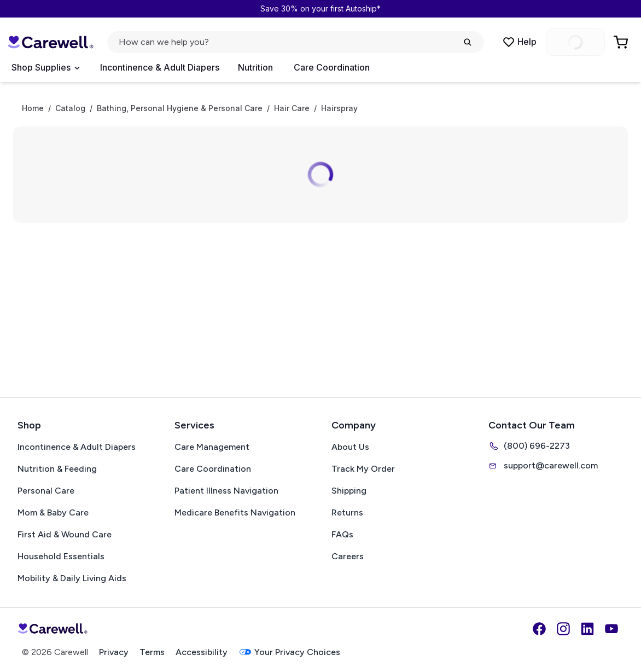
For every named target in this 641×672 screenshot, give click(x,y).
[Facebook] (539, 629)
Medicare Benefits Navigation (235, 512)
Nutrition (255, 67)
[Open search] (296, 42)
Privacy (114, 652)
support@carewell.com (543, 466)
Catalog (70, 108)
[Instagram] (563, 629)
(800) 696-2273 (529, 446)
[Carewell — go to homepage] (50, 42)
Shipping (349, 491)
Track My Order (363, 469)
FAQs (342, 534)
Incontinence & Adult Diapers (160, 67)
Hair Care (292, 108)
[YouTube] (611, 629)
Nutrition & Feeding (57, 469)
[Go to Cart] (622, 42)
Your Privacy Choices (289, 652)
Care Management (212, 447)
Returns (347, 512)
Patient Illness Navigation (226, 491)
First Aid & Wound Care (65, 534)
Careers (348, 556)
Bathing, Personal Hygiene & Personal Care (180, 108)
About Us (350, 447)
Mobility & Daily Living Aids (72, 578)
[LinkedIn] (587, 629)
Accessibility (202, 652)
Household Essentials (61, 556)
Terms (152, 652)
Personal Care (46, 491)
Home (33, 108)
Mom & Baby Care (53, 512)
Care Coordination (332, 67)
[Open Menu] (45, 68)
